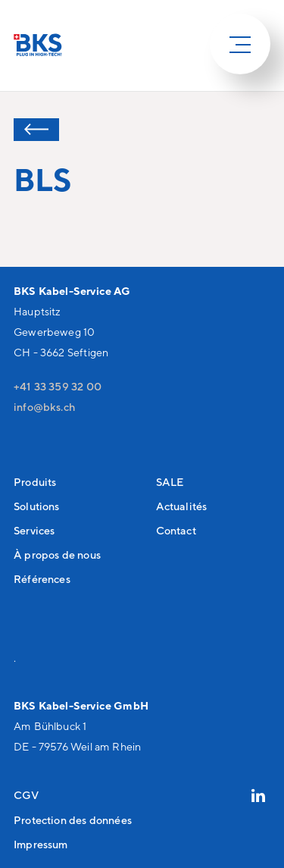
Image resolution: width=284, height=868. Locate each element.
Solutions (37, 506)
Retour (36, 130)
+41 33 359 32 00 (58, 386)
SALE (170, 482)
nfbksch (44, 407)
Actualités (182, 506)
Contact (176, 530)
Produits (35, 482)
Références (42, 579)
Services (34, 530)
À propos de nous (57, 555)
